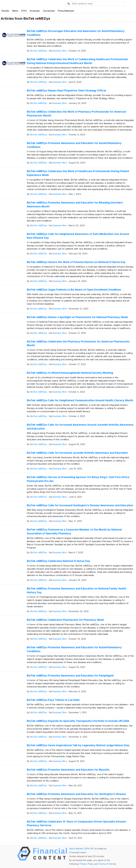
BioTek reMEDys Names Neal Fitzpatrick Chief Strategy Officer (67, 90)
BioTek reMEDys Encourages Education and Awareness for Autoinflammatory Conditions (76, 33)
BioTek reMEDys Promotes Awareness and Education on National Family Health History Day (76, 590)
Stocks (5, 11)
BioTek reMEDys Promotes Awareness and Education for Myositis (68, 770)
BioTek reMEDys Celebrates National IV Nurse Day (58, 561)
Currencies (49, 11)
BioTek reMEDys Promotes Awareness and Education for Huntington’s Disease (76, 794)
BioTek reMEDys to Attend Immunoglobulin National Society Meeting (70, 373)
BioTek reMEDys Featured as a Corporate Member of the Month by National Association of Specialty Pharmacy (74, 531)
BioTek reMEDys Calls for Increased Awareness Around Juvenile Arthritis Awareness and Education (80, 427)
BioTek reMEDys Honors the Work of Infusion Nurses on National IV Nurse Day (76, 262)
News (15, 11)
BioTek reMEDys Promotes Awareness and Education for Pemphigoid (70, 676)
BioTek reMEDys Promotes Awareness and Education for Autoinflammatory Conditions (74, 145)
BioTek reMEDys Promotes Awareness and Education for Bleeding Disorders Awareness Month (75, 204)
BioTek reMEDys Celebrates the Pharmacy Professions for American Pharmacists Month (78, 343)
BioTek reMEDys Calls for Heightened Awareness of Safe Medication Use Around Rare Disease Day (78, 236)
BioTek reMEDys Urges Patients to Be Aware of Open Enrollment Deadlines (74, 290)
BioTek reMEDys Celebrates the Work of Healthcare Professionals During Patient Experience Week (78, 173)
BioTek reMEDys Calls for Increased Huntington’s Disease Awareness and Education (80, 505)
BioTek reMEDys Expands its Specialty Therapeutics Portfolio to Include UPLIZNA (78, 721)
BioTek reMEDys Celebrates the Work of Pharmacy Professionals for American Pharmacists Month (76, 114)
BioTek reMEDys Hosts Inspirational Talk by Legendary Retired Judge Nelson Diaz (78, 745)
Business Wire (60, 51)
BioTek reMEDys (39, 51)
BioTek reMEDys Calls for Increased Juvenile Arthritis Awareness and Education (77, 453)
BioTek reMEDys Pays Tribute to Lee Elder (53, 700)
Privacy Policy (87, 864)
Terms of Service (108, 864)
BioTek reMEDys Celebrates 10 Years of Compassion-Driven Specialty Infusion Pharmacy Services (76, 823)
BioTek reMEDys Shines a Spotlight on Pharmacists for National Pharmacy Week (77, 317)
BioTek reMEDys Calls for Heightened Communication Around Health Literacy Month (80, 400)
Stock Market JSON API (81, 849)
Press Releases (66, 11)
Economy (35, 11)
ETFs (24, 11)
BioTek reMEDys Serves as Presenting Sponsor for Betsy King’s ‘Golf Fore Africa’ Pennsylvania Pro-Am (78, 479)
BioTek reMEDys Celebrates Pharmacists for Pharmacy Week (65, 620)
